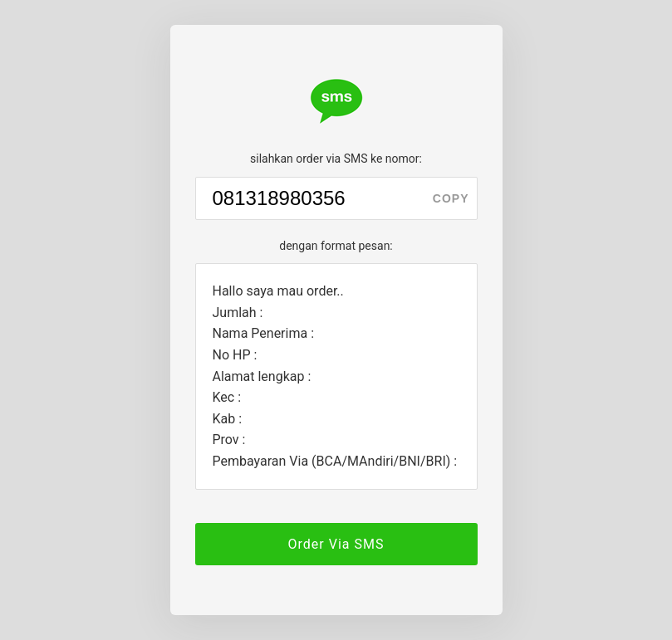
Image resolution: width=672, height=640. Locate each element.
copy (451, 198)
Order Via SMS (336, 544)
